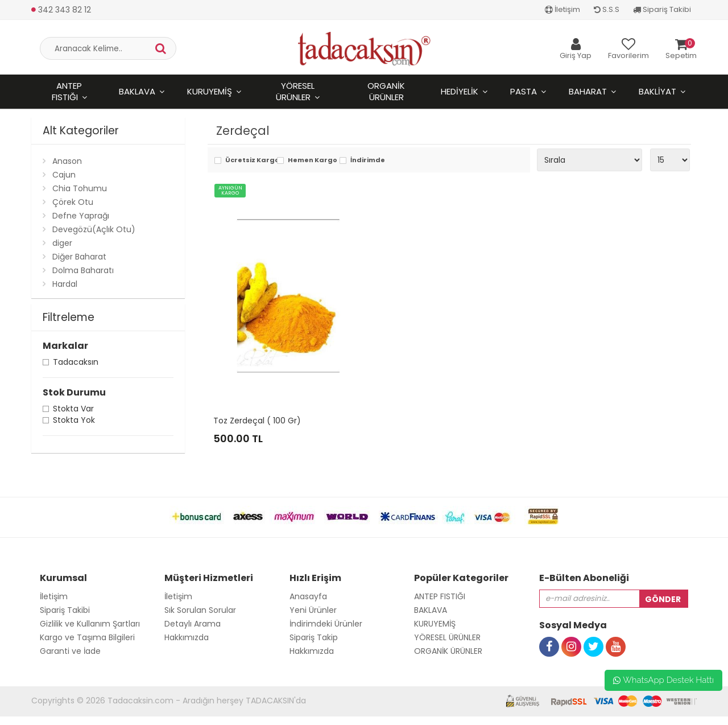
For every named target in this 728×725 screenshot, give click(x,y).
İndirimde (368, 161)
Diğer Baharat (79, 257)
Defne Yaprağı (81, 216)
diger (62, 243)
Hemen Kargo (311, 161)
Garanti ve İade (70, 651)
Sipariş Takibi (662, 9)
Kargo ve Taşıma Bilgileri (87, 637)
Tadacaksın (76, 363)
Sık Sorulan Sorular (200, 610)
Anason (67, 161)
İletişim (562, 9)
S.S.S (607, 9)
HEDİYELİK (460, 91)
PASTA (524, 91)
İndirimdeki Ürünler (326, 624)
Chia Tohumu (80, 188)
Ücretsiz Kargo (248, 161)
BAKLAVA (137, 91)
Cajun (64, 175)
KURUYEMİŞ (210, 91)
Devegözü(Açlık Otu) (94, 229)
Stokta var (73, 410)
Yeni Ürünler (313, 610)
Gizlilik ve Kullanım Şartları (90, 624)
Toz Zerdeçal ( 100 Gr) (257, 421)
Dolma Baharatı (83, 270)
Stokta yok (74, 421)
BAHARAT (588, 91)
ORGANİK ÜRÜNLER (386, 91)
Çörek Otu (73, 202)
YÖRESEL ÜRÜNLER (295, 91)
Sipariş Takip (314, 637)
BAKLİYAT (657, 91)
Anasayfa (308, 596)
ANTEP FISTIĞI (67, 91)
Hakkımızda (187, 637)
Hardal (65, 284)
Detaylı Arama (193, 624)
